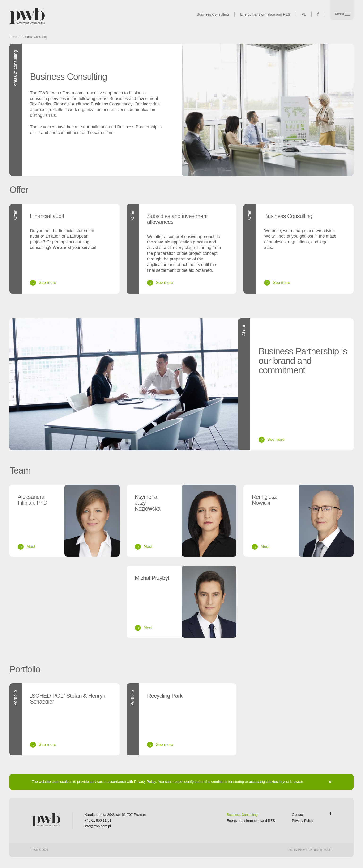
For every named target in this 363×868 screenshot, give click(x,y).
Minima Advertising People (315, 851)
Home (13, 39)
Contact (297, 816)
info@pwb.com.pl (98, 827)
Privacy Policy (145, 783)
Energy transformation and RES (263, 14)
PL (301, 14)
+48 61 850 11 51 (98, 822)
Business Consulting (210, 14)
